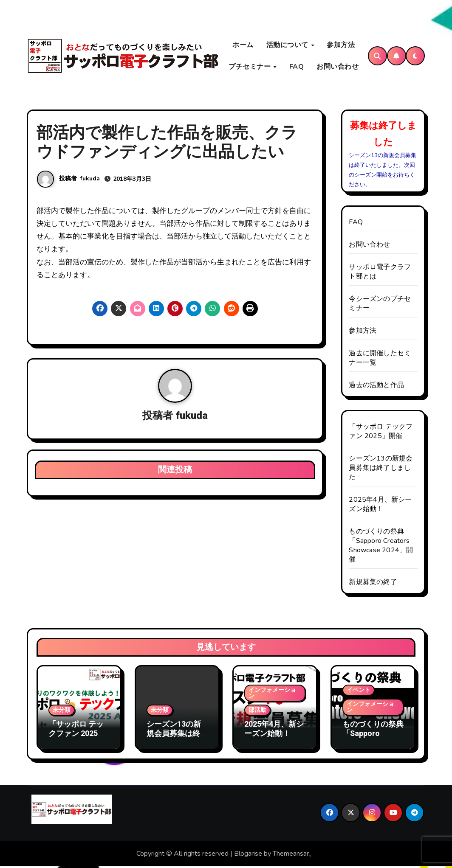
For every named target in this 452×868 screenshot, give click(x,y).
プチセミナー (251, 67)
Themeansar (291, 856)
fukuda (90, 180)
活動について (288, 46)
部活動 (257, 712)
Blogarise (248, 856)
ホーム (243, 46)
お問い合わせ (338, 67)
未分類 (62, 712)
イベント (359, 692)
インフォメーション (272, 695)
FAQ (297, 67)
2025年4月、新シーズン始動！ (380, 506)
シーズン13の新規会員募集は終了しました (381, 470)
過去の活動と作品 (376, 387)
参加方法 (341, 46)
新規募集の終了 (373, 584)
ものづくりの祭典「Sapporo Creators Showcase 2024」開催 (381, 548)
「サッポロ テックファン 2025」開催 (381, 433)
